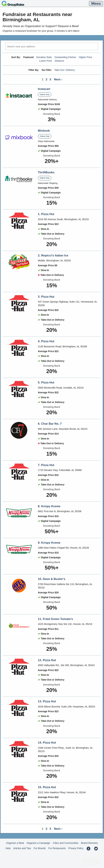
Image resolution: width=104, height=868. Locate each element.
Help (8, 848)
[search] (52, 46)
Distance (59, 61)
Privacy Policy (76, 848)
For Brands (40, 848)
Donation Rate (44, 57)
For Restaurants (57, 848)
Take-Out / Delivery (65, 70)
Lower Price (46, 61)
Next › (58, 79)
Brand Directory (89, 843)
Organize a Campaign (38, 843)
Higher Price (85, 57)
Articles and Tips (22, 848)
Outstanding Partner (65, 57)
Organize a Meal (15, 843)
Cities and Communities (66, 843)
